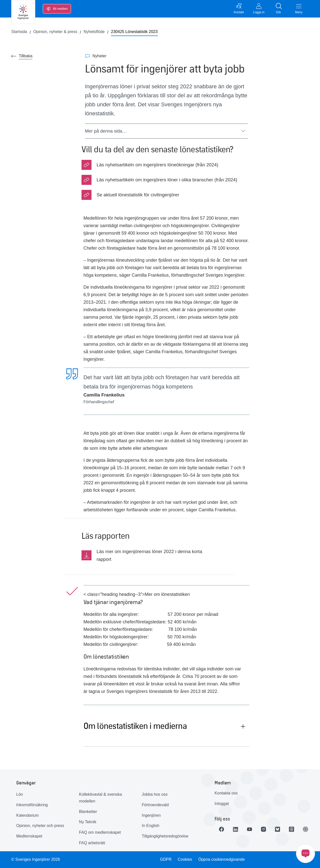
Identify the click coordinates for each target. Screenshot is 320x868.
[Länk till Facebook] (221, 829)
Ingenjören (151, 815)
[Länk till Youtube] (249, 829)
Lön (20, 794)
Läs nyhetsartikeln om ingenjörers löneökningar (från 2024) (157, 165)
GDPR (166, 859)
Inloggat (222, 804)
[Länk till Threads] (291, 829)
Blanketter (88, 812)
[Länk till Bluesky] (277, 829)
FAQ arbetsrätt (92, 843)
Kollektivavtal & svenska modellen (100, 798)
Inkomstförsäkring (32, 805)
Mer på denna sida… (165, 131)
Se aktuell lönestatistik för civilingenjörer (138, 195)
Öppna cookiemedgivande (221, 859)
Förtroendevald (155, 805)
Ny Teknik (88, 822)
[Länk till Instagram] (263, 829)
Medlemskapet (29, 836)
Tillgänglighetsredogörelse (165, 836)
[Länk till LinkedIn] (235, 829)
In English (150, 826)
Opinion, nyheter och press (40, 826)
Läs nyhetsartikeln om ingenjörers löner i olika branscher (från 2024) (167, 180)
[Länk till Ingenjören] (305, 829)
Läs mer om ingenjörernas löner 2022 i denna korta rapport (149, 555)
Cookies (185, 859)
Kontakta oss (226, 793)
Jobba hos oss (155, 794)
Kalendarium (27, 815)
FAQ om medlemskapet (100, 832)
